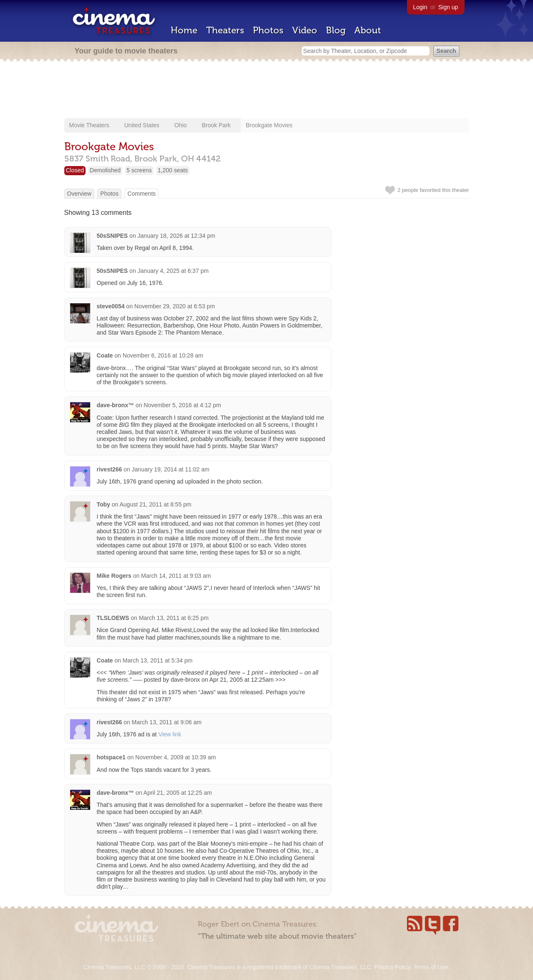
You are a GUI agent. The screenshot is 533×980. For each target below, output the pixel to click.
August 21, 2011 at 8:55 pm (156, 504)
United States (142, 125)
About (368, 30)
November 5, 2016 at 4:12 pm (182, 405)
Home (184, 30)
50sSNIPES (112, 236)
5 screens (139, 170)
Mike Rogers (114, 576)
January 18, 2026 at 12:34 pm (177, 236)
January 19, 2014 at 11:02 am (171, 469)
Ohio (181, 125)
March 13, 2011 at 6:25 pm (174, 618)
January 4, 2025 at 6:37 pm (173, 271)
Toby (104, 504)
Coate (105, 355)
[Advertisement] (267, 91)
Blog (336, 30)
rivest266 (110, 469)
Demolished (105, 170)
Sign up (448, 7)
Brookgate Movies (269, 125)
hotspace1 (111, 757)
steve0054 (111, 306)
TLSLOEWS (113, 618)
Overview (79, 194)
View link (170, 734)
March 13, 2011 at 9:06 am (167, 722)
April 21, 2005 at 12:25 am (178, 793)
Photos (268, 30)
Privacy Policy (392, 967)
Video (305, 30)
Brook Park (216, 125)
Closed (75, 170)
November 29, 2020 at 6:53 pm (175, 306)
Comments (141, 194)
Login (420, 7)
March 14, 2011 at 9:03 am (176, 576)
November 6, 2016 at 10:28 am (163, 355)
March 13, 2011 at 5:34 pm (158, 660)
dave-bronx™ (115, 405)
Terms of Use (430, 967)
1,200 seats (173, 170)
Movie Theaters (89, 125)
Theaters (225, 30)
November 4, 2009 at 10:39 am (176, 757)
